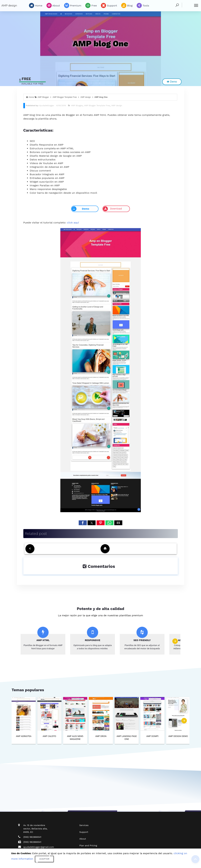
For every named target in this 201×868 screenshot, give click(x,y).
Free (91, 5)
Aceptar (44, 859)
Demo (172, 82)
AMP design (9, 6)
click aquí (73, 223)
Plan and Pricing (88, 845)
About (53, 5)
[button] (83, 523)
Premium (73, 5)
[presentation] (175, 641)
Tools (143, 5)
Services (84, 825)
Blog (127, 5)
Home (36, 5)
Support (109, 5)
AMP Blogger (77, 106)
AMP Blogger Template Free (97, 106)
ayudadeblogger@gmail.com (39, 847)
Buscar (186, 5)
